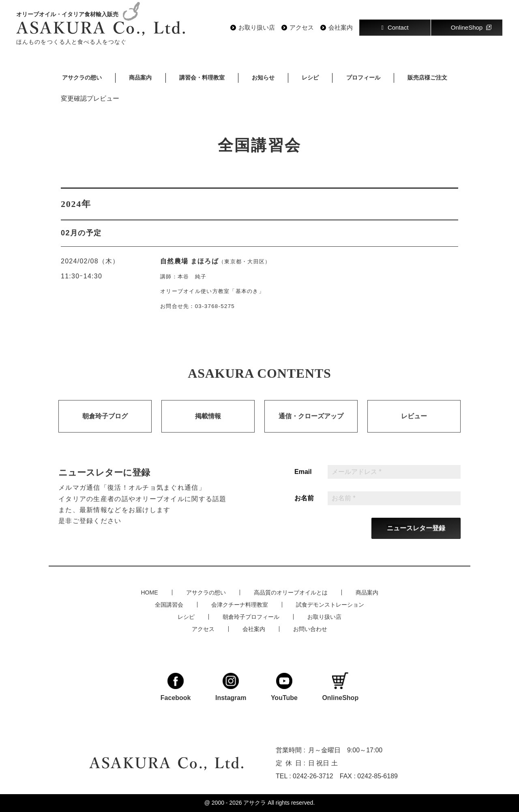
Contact (395, 27)
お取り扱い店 (257, 28)
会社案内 (341, 28)
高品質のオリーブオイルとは (291, 592)
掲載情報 (208, 425)
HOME (150, 592)
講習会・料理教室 (202, 78)
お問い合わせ (310, 629)
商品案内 (140, 78)
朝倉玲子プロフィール (251, 617)
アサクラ (255, 803)
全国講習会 (169, 605)
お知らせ (263, 78)
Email (303, 481)
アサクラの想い (82, 78)
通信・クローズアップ (311, 425)
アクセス (302, 28)
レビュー (414, 425)
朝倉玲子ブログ (105, 425)
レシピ (310, 78)
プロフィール (363, 78)
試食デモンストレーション (330, 605)
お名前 (304, 507)
